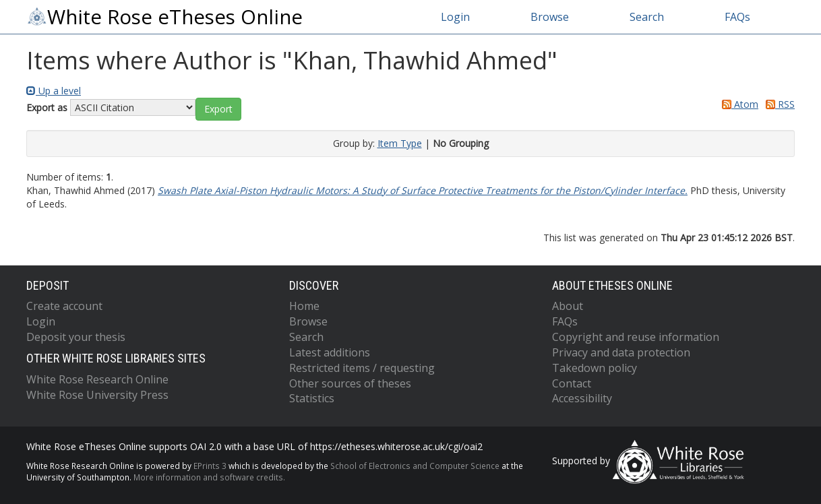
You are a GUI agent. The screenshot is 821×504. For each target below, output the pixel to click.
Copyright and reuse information (636, 337)
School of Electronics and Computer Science (415, 466)
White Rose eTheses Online (164, 17)
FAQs (737, 17)
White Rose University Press (97, 395)
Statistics (312, 398)
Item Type (400, 143)
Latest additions (330, 352)
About (568, 306)
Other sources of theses (350, 383)
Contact (572, 383)
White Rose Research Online (97, 379)
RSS (778, 104)
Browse (550, 17)
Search (647, 17)
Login (455, 17)
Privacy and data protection (621, 352)
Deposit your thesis (76, 337)
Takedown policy (595, 368)
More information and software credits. (209, 477)
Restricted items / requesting (362, 368)
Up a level (54, 91)
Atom (738, 104)
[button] (218, 109)
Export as (47, 107)
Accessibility (582, 398)
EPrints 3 (210, 466)
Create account (64, 306)
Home (304, 306)
